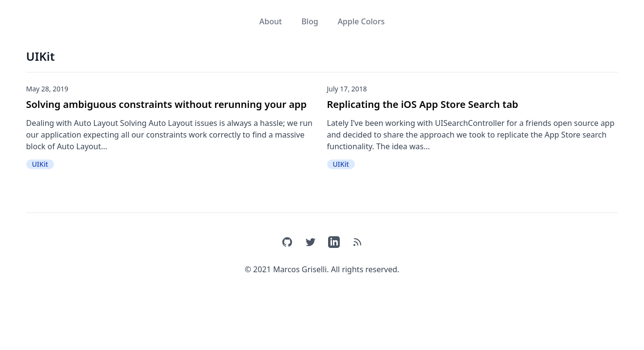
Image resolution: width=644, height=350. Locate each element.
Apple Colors (361, 21)
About (271, 21)
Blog (310, 21)
